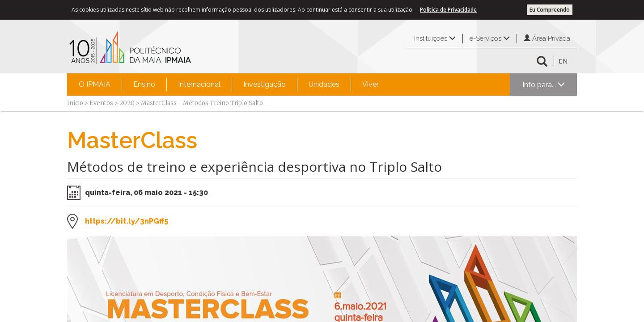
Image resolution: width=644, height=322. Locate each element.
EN (563, 61)
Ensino (144, 84)
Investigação (265, 84)
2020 (127, 103)
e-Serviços (490, 38)
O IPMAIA (95, 84)
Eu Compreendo (550, 10)
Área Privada (547, 38)
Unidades (324, 84)
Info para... (544, 85)
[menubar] (229, 85)
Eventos (101, 103)
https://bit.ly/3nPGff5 (127, 221)
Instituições (435, 38)
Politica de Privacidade (448, 10)
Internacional (199, 84)
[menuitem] (95, 85)
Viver (371, 84)
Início (75, 103)
